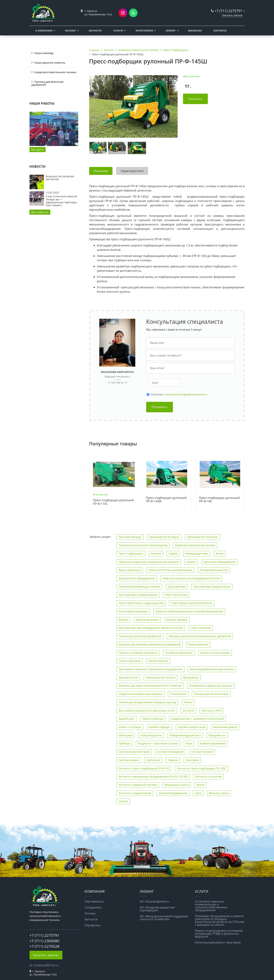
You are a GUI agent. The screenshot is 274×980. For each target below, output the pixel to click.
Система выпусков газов (134, 752)
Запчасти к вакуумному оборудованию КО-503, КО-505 (153, 776)
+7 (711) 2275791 (229, 11)
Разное (188, 702)
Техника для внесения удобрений (47, 83)
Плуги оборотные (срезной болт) (192, 603)
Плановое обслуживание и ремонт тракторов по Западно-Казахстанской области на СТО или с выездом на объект (220, 920)
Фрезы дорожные (130, 570)
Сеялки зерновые (130, 661)
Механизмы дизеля (225, 727)
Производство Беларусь (164, 537)
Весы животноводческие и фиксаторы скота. (147, 711)
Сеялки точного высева (215, 653)
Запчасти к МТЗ (212, 711)
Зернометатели (128, 677)
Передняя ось (217, 735)
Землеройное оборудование (137, 578)
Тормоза (173, 760)
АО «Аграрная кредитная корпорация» (157, 909)
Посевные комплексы (179, 653)
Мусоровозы (191, 677)
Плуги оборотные (176, 595)
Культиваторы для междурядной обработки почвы (151, 628)
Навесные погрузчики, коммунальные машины (149, 562)
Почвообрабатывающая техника (139, 587)
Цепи (198, 793)
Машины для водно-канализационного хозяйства (150, 686)
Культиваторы (177, 587)
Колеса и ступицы (130, 727)
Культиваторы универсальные (138, 595)
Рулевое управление (213, 743)
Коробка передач (160, 727)
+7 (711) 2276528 (44, 946)
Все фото (38, 150)
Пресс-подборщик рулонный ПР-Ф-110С (113, 502)
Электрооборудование (173, 793)
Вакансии (195, 31)
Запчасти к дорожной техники (138, 785)
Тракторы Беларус (130, 537)
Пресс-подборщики (131, 554)
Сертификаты (94, 901)
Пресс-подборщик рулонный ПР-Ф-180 (219, 500)
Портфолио (93, 925)
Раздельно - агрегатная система (158, 743)
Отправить (160, 407)
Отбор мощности (151, 735)
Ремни (200, 785)
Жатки (219, 554)
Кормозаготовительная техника (55, 72)
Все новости (40, 212)
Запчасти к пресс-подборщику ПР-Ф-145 (144, 768)
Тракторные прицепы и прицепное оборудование (150, 669)
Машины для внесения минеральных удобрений (200, 636)
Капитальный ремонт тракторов (218, 942)
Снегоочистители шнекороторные (170, 570)
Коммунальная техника (160, 677)
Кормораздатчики (197, 554)
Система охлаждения (170, 752)
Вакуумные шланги (177, 785)
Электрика (192, 760)
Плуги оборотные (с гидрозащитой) (141, 603)
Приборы (124, 743)
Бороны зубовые (177, 620)
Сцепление (153, 760)
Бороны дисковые (147, 620)
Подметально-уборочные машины (140, 694)
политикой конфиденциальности (186, 394)
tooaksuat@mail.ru (46, 965)
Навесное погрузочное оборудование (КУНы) (191, 578)
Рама (189, 743)
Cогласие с (179, 394)
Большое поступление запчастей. (60, 178)
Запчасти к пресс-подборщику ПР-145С (201, 768)
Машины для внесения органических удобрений (150, 644)
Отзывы (90, 913)
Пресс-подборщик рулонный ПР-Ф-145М (166, 500)
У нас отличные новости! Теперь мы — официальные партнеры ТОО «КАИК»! (62, 201)
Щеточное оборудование (220, 562)
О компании (44, 31)
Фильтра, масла (219, 793)
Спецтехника (178, 694)
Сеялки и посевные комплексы (138, 653)
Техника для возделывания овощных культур (147, 702)
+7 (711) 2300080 (44, 941)
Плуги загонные (201, 628)
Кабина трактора (153, 719)
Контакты (220, 31)
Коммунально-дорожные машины (211, 686)
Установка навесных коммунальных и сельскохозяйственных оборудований (211, 906)
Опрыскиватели (198, 644)
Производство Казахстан (203, 537)
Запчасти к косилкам (208, 776)
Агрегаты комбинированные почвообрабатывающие (189, 611)
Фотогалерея (144, 31)
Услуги (118, 31)
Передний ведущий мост (185, 735)
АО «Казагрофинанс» (155, 901)
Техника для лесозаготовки (211, 694)
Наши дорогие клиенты (50, 63)
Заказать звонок (232, 15)
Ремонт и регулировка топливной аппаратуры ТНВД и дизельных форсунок (219, 934)
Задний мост (127, 719)
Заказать (195, 99)
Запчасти (95, 31)
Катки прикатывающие (133, 611)
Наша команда (44, 53)
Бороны (123, 620)
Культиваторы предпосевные (212, 587)
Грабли (173, 554)
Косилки (156, 554)
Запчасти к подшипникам (135, 793)
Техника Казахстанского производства (143, 545)
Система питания (202, 752)
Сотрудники (93, 907)
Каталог (71, 31)
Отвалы (191, 562)
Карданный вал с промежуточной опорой (197, 719)
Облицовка (126, 735)
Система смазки (128, 760)
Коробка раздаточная (192, 727)
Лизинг (171, 31)
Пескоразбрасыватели (214, 570)
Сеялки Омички (158, 661)
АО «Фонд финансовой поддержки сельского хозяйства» (164, 918)
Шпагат (123, 801)
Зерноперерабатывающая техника (212, 669)
